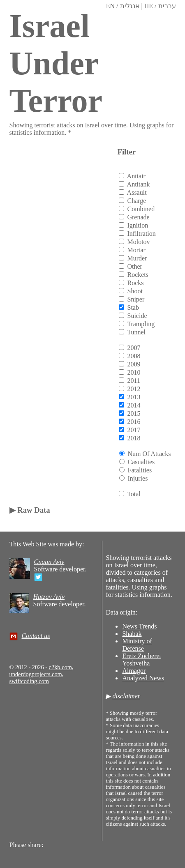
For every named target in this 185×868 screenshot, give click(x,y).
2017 (134, 430)
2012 (134, 389)
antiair (136, 176)
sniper (136, 299)
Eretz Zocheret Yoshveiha (142, 660)
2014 (134, 405)
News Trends (139, 626)
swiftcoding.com (29, 681)
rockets (138, 275)
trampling (141, 324)
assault (137, 192)
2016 (134, 422)
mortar (136, 250)
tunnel (136, 332)
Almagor (134, 671)
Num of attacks (149, 454)
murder (137, 258)
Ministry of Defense (137, 645)
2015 (134, 413)
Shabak (132, 634)
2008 (134, 356)
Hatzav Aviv (49, 597)
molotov (138, 242)
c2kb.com (60, 667)
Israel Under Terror (56, 63)
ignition (138, 225)
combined (141, 209)
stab (133, 307)
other (134, 266)
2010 (134, 372)
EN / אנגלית (123, 6)
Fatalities (140, 470)
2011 (133, 381)
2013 (134, 397)
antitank (139, 184)
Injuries (138, 478)
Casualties (141, 462)
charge (136, 201)
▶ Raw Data (30, 510)
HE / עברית (160, 6)
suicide (137, 316)
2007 (134, 348)
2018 (134, 438)
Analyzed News (143, 678)
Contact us (36, 636)
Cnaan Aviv (49, 562)
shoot (135, 291)
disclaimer (126, 696)
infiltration (141, 234)
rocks (135, 283)
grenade (138, 217)
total (134, 494)
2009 (134, 364)
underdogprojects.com (36, 674)
